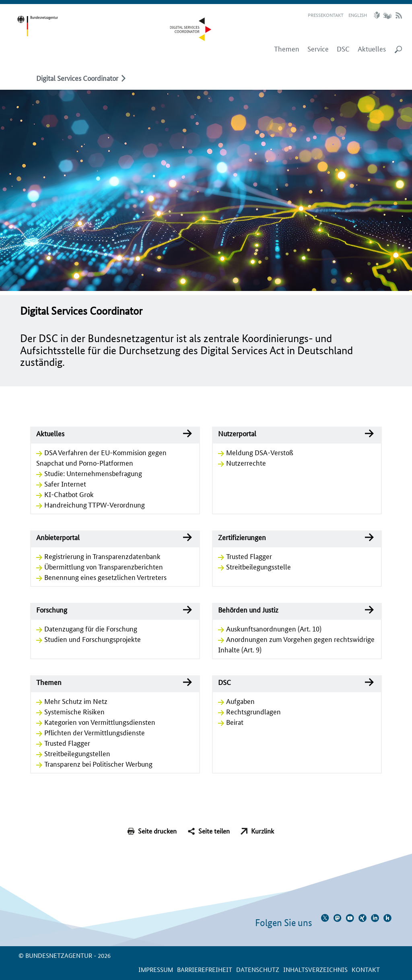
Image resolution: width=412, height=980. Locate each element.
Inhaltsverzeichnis (315, 969)
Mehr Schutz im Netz (76, 701)
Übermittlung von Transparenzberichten (104, 566)
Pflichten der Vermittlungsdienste (95, 732)
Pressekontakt (326, 15)
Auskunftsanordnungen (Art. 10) (274, 628)
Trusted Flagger (249, 556)
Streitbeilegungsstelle (259, 566)
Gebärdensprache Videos (387, 15)
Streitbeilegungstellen (77, 753)
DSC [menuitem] (343, 49)
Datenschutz (258, 969)
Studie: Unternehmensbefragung (93, 473)
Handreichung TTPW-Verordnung (95, 504)
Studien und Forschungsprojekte (93, 639)
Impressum (156, 969)
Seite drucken (157, 831)
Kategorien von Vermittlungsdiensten (100, 722)
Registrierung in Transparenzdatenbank (102, 556)
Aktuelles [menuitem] (372, 49)
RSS (399, 15)
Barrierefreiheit (205, 969)
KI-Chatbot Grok (69, 494)
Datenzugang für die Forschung (91, 628)
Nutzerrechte (246, 462)
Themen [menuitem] (287, 49)
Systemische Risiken (74, 711)
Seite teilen (214, 831)
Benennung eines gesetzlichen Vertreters (105, 577)
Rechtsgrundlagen (253, 711)
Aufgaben (240, 701)
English (358, 15)
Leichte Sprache (378, 15)
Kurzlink (263, 831)
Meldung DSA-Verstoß (260, 452)
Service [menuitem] (318, 49)
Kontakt (366, 969)
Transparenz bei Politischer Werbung (98, 763)
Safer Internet (65, 483)
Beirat (235, 722)
